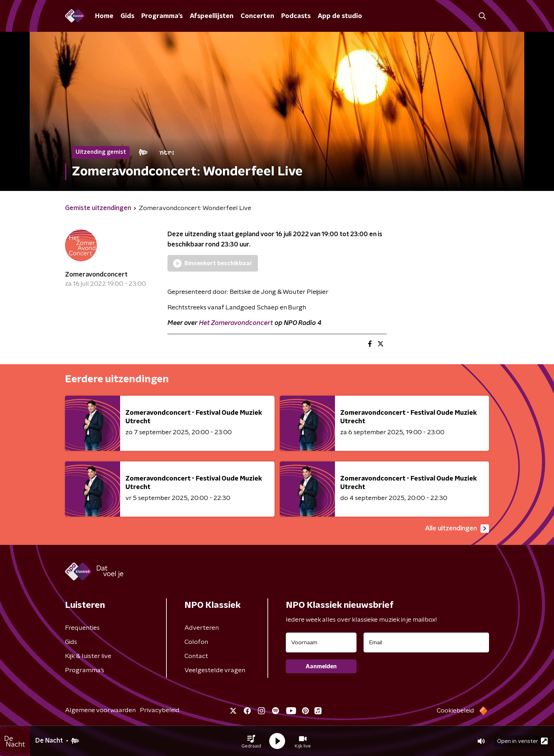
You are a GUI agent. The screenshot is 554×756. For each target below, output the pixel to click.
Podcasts (296, 16)
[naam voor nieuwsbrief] (321, 642)
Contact (196, 656)
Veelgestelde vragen (215, 670)
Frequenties (82, 628)
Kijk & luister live (88, 656)
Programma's (162, 16)
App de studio (340, 16)
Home (104, 16)
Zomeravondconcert (96, 275)
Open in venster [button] (522, 741)
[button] (251, 741)
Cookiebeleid (455, 711)
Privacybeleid (160, 710)
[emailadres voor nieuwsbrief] (426, 642)
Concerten (257, 16)
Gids (127, 16)
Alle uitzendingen (457, 529)
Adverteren (202, 628)
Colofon (196, 642)
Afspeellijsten (212, 16)
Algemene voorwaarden (100, 710)
